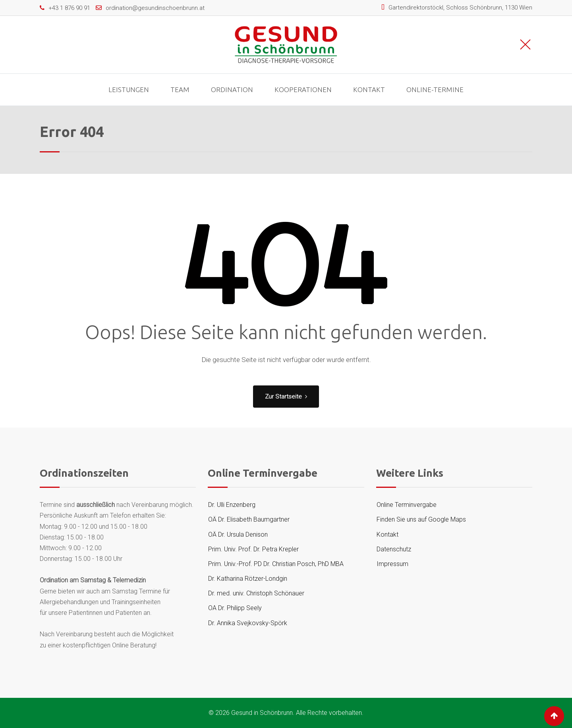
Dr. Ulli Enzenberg (232, 505)
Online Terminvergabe (407, 505)
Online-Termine (435, 90)
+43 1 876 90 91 (69, 8)
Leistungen (129, 90)
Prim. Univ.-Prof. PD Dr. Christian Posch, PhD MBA (276, 564)
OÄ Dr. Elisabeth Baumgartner (249, 519)
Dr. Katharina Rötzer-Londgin (248, 579)
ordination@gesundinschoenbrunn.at (155, 8)
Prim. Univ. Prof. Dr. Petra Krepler (253, 549)
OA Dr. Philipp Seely (235, 608)
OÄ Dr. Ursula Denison (238, 534)
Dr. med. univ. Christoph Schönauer (256, 593)
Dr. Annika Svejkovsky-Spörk (248, 623)
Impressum (392, 564)
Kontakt (369, 90)
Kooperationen (303, 90)
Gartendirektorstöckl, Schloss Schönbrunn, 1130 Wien (460, 8)
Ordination (232, 90)
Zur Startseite (286, 397)
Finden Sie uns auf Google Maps (421, 519)
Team (180, 90)
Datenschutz (394, 549)
